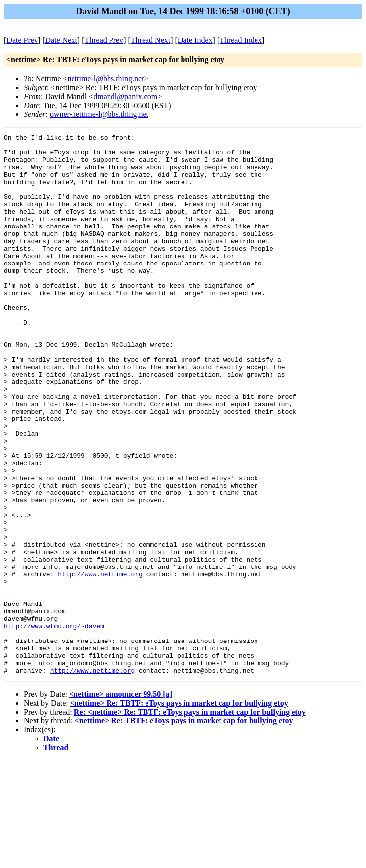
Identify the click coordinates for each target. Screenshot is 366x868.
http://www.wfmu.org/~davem (54, 725)
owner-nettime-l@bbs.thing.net (99, 114)
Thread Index (241, 40)
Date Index (195, 40)
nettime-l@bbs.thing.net (105, 79)
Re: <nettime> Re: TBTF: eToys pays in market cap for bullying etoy (190, 820)
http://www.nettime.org (100, 663)
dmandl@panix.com (125, 96)
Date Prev (22, 40)
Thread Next (150, 40)
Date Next (61, 40)
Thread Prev (104, 40)
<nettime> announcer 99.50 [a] (121, 802)
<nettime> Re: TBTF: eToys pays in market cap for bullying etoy (179, 811)
